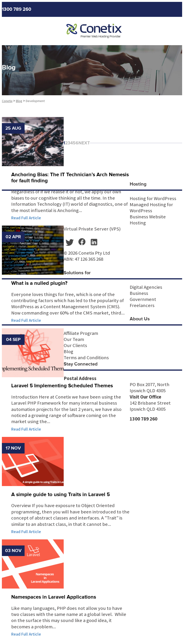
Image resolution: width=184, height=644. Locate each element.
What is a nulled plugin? (39, 283)
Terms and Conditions (86, 358)
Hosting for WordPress (153, 198)
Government (143, 299)
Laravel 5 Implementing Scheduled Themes (62, 386)
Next (84, 143)
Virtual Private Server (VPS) (92, 229)
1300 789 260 (17, 9)
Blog (68, 351)
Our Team (74, 339)
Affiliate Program (81, 333)
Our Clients (75, 345)
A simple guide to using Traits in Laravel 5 (61, 495)
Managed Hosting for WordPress (151, 208)
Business (139, 293)
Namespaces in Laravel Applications (54, 597)
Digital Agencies (146, 287)
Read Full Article (26, 218)
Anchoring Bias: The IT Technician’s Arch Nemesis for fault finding (70, 178)
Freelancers (142, 305)
